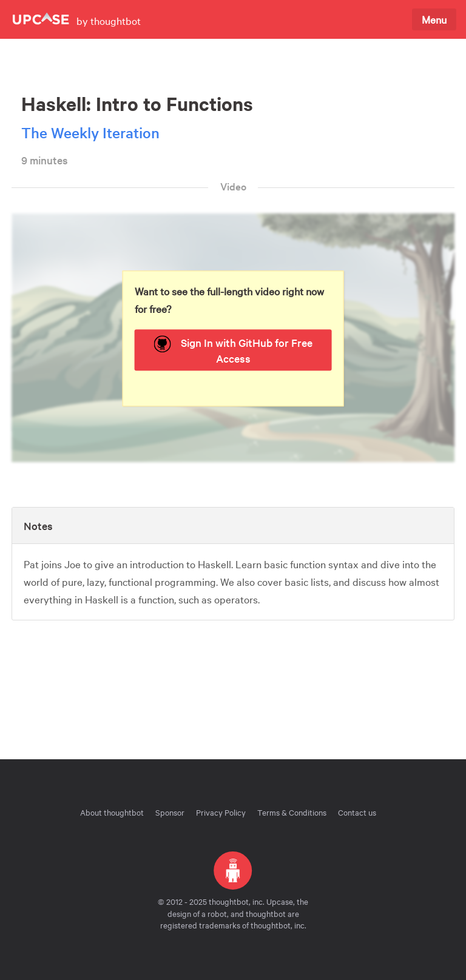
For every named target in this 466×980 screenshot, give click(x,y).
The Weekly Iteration (90, 133)
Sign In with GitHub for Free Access (233, 351)
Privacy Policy (221, 812)
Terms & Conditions (292, 812)
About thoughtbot (112, 812)
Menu (434, 19)
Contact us (357, 812)
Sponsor (170, 812)
